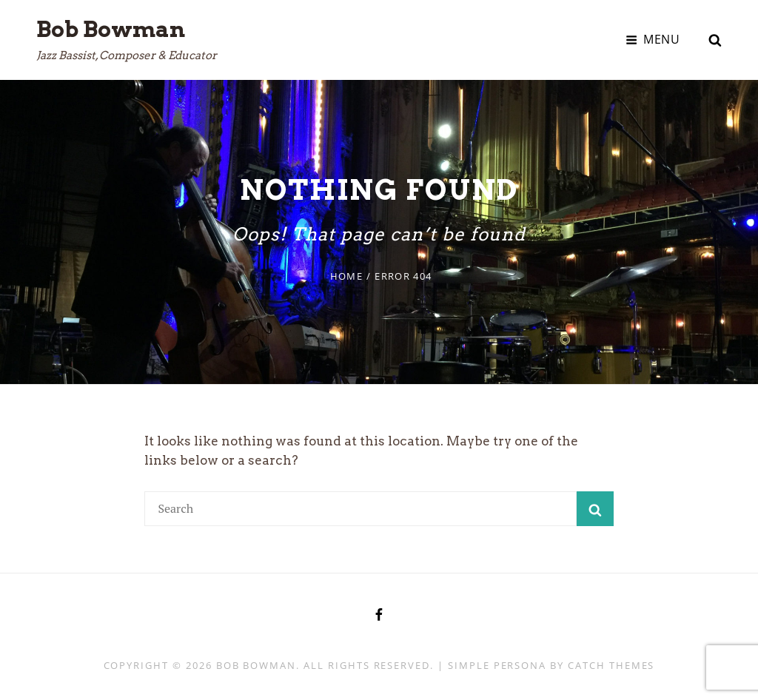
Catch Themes (611, 665)
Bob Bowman (111, 29)
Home (346, 276)
